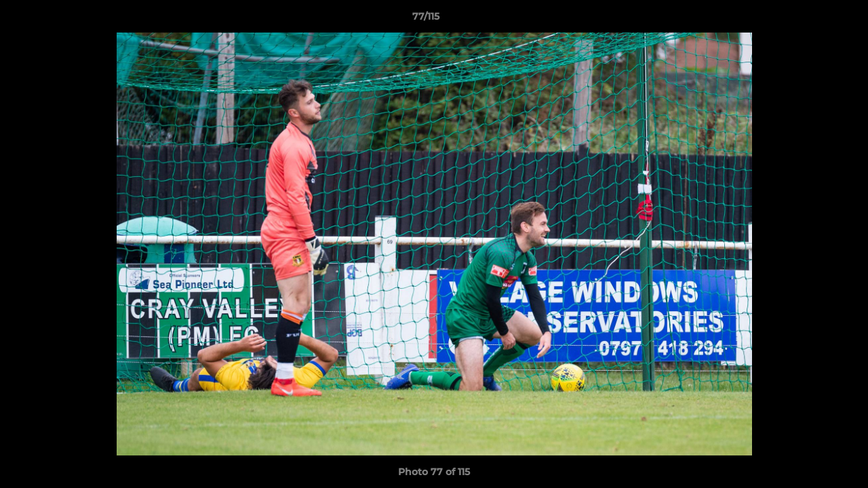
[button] (811, 20)
